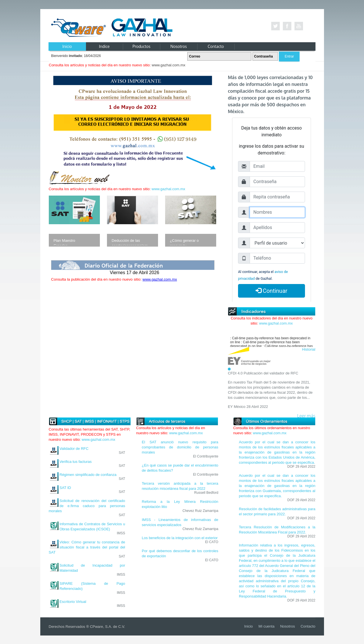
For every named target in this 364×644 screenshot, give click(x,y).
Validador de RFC (74, 449)
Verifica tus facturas (76, 462)
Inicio (249, 626)
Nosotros (287, 626)
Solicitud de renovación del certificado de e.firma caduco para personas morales (87, 506)
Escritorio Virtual (73, 602)
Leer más (306, 416)
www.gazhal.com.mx (168, 189)
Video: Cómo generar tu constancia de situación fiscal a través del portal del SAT (87, 547)
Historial (309, 349)
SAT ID (65, 488)
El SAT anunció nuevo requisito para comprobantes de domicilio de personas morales (180, 447)
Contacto (308, 626)
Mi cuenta (266, 626)
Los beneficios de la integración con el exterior (180, 538)
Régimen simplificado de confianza (88, 475)
